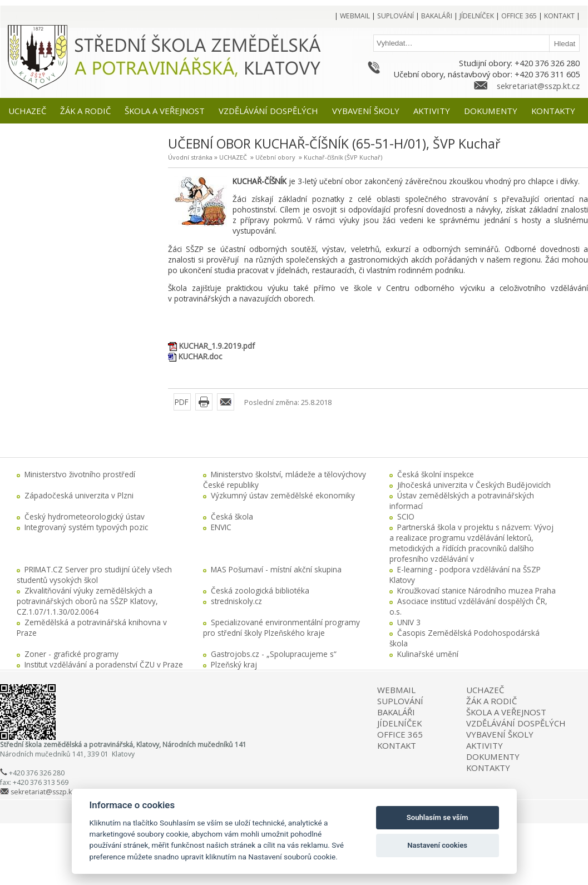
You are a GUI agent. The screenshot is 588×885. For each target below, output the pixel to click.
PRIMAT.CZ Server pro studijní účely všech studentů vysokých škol (94, 575)
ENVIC (221, 527)
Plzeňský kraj (234, 664)
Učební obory (275, 157)
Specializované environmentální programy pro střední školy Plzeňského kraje (281, 627)
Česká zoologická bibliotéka (260, 590)
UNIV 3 (409, 622)
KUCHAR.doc (200, 356)
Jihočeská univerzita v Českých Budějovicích (474, 485)
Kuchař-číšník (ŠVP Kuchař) (343, 157)
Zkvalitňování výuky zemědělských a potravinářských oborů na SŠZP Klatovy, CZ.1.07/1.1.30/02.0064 (87, 601)
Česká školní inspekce (436, 474)
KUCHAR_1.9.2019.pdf (217, 346)
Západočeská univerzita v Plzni (79, 495)
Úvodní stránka (190, 157)
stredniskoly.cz (236, 601)
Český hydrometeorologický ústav (85, 516)
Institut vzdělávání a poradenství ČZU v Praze (104, 664)
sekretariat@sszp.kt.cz (538, 86)
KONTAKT (397, 745)
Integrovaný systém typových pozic (86, 527)
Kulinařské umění (428, 654)
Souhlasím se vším (438, 817)
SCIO (406, 516)
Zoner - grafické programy (71, 654)
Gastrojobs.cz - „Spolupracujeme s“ (274, 654)
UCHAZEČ (233, 157)
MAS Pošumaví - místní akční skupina (276, 569)
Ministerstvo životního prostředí (80, 474)
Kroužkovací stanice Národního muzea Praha (476, 590)
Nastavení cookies (437, 845)
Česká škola (232, 516)
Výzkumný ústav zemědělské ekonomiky (283, 495)
